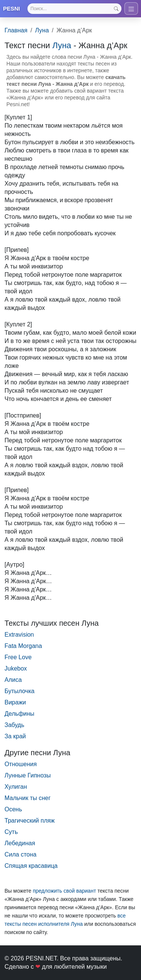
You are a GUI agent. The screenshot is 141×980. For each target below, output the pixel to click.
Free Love (18, 657)
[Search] (74, 9)
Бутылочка (20, 691)
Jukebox (16, 668)
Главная (16, 30)
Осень (13, 809)
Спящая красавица (31, 866)
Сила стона (20, 854)
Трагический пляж (30, 821)
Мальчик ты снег (28, 798)
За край (15, 736)
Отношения (21, 764)
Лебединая (20, 843)
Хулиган (16, 787)
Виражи (15, 702)
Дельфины (19, 714)
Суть (11, 832)
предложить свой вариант (64, 891)
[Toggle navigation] (131, 8)
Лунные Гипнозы (28, 775)
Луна (42, 30)
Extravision (19, 635)
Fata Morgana (23, 646)
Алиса (13, 680)
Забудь (14, 725)
